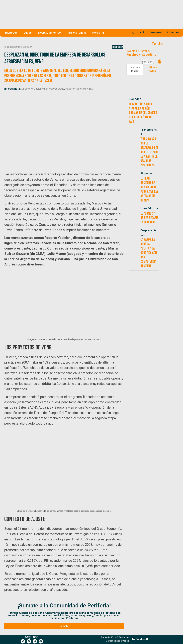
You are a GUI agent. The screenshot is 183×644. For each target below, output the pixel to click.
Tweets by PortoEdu (138, 51)
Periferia (98, 33)
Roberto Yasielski (76, 89)
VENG (90, 89)
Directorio (27, 89)
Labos (28, 33)
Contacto (173, 32)
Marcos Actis (56, 89)
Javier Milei (41, 89)
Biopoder (11, 33)
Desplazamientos (49, 33)
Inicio (142, 32)
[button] (64, 626)
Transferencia (77, 33)
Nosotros (156, 32)
